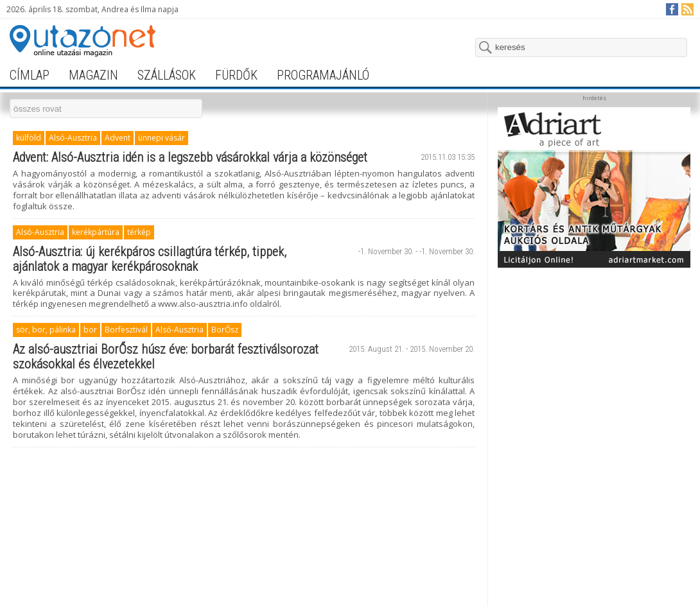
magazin (93, 75)
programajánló (323, 75)
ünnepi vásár (162, 138)
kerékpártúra (96, 232)
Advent (118, 138)
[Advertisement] (594, 354)
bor (90, 330)
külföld (29, 138)
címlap (30, 75)
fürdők (236, 75)
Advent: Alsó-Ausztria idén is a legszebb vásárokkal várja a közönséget (190, 157)
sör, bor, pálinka (46, 330)
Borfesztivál (126, 330)
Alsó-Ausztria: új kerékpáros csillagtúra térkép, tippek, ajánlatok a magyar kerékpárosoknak (150, 259)
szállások (167, 75)
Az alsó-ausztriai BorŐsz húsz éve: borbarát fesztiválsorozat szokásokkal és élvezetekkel (166, 357)
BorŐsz (225, 330)
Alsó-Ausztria (73, 138)
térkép (139, 232)
